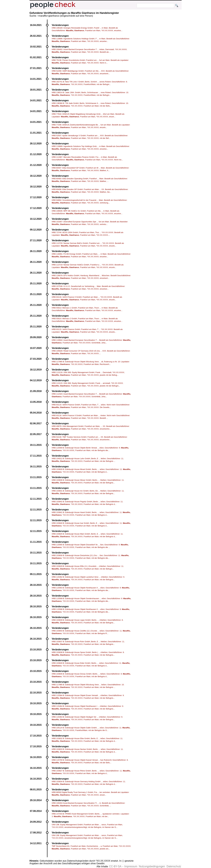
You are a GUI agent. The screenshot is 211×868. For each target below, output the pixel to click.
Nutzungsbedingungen (152, 866)
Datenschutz (174, 866)
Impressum (131, 866)
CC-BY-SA (115, 866)
